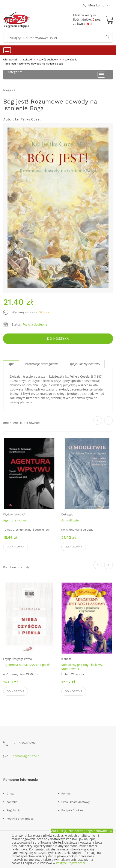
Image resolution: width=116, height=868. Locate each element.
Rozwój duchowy (47, 60)
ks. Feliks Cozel (28, 119)
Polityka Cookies (72, 810)
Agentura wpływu (16, 520)
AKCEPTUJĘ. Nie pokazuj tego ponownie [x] (82, 831)
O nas (10, 794)
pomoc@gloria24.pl (26, 756)
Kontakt (12, 802)
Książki (27, 60)
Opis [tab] (11, 364)
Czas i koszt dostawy (75, 802)
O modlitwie (70, 520)
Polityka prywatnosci (20, 819)
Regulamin (14, 810)
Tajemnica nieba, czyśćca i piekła (27, 665)
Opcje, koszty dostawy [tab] (84, 364)
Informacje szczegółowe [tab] (41, 364)
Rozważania (70, 60)
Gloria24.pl (10, 60)
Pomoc (66, 794)
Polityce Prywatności (70, 863)
